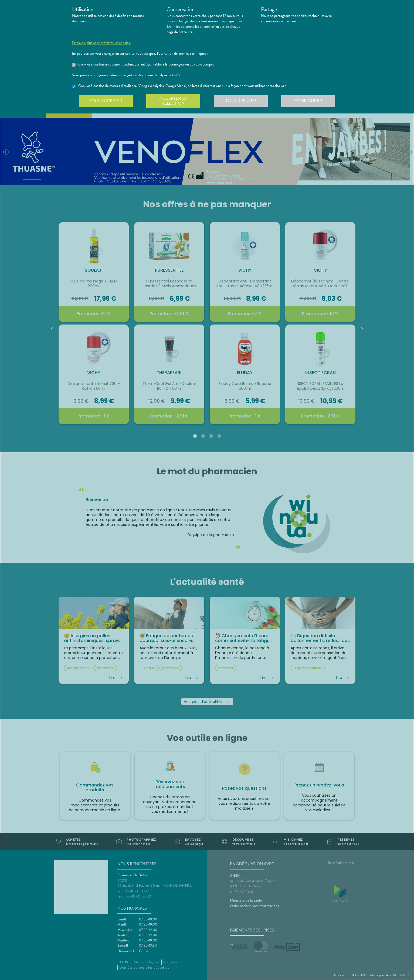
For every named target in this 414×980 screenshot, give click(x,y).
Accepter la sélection (173, 101)
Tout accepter (106, 101)
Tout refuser (241, 101)
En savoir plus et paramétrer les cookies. (101, 43)
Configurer (308, 101)
